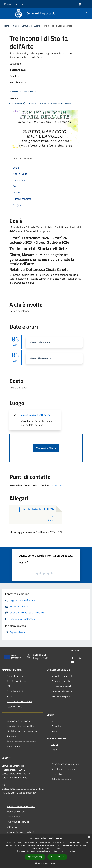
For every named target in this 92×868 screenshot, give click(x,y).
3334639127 (58, 485)
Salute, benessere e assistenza (21, 741)
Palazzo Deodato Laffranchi (35, 415)
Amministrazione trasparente (21, 806)
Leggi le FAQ (57, 774)
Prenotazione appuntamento (65, 764)
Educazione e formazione (18, 721)
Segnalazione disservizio (63, 769)
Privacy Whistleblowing (18, 822)
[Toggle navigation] (6, 13)
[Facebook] (72, 658)
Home (6, 26)
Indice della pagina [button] (22, 158)
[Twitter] (80, 658)
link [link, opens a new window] (73, 851)
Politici (10, 696)
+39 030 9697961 (28, 793)
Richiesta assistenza (61, 779)
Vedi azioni (31, 91)
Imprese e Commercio (62, 686)
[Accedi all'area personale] (80, 4)
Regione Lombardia (13, 4)
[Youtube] (72, 662)
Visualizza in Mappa (46, 448)
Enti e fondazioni (15, 691)
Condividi (16, 91)
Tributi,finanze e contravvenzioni (22, 731)
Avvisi (54, 731)
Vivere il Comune (22, 26)
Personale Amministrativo (19, 701)
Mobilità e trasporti (61, 696)
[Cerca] (86, 14)
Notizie (55, 721)
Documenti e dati (15, 707)
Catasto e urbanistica (62, 691)
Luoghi (55, 744)
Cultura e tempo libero (62, 681)
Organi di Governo (15, 676)
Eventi (37, 26)
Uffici (9, 686)
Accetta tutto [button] (35, 857)
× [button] (89, 837)
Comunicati (57, 726)
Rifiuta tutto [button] (57, 857)
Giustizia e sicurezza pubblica (21, 726)
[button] (46, 863)
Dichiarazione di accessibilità (20, 832)
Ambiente (11, 736)
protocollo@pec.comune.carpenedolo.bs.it (23, 789)
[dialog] (46, 851)
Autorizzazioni (13, 746)
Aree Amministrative (17, 681)
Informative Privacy (16, 812)
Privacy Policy (13, 817)
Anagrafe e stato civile (62, 676)
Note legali (12, 827)
